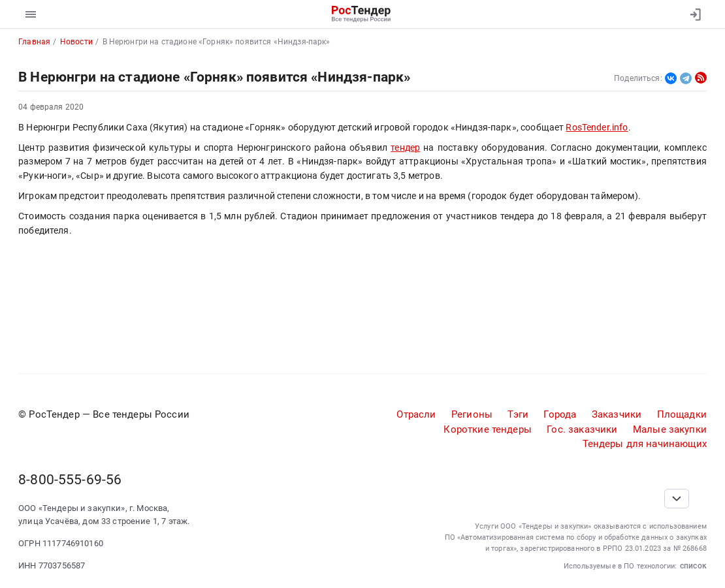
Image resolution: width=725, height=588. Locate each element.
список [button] (693, 566)
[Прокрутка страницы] (677, 499)
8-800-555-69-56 (70, 480)
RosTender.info (597, 127)
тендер (405, 147)
